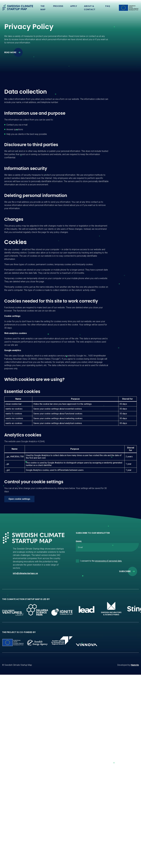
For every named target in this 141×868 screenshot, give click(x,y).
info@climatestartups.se (25, 573)
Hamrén (135, 665)
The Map (43, 8)
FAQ (108, 6)
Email (79, 541)
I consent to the (101, 561)
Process (58, 6)
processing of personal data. (109, 561)
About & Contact (89, 8)
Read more (10, 52)
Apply (73, 6)
